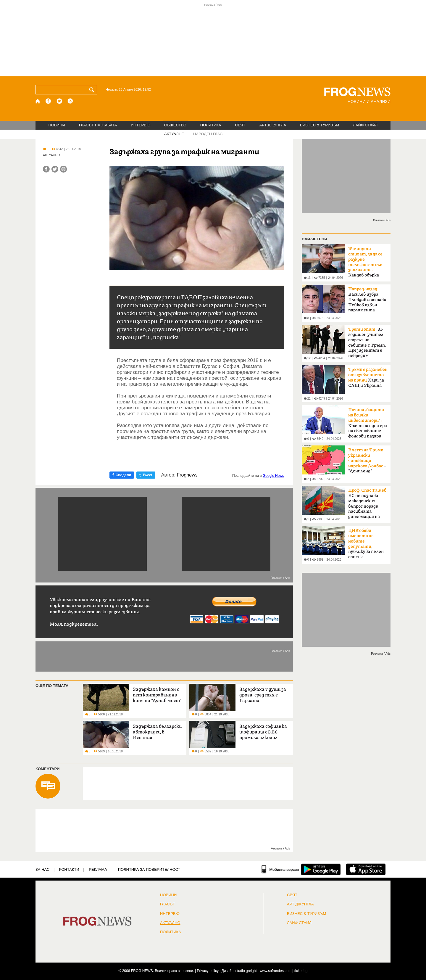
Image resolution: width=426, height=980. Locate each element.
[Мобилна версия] (280, 869)
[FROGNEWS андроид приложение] (321, 869)
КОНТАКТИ (69, 869)
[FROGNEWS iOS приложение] (366, 869)
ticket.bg (301, 971)
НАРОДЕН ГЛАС (208, 134)
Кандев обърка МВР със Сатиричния (365, 264)
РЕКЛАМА (98, 869)
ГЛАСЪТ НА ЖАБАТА (98, 125)
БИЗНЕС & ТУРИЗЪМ (319, 125)
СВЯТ (240, 125)
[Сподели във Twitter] (55, 169)
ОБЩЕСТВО (175, 125)
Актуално (170, 923)
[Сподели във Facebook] (46, 169)
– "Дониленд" (367, 461)
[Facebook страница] (49, 101)
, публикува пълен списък (366, 544)
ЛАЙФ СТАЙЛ (365, 125)
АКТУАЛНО (174, 134)
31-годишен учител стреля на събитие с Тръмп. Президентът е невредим (367, 342)
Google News (273, 476)
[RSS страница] (70, 101)
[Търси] (93, 90)
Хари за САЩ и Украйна (368, 378)
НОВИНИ (57, 125)
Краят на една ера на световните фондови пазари (368, 423)
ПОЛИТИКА (211, 125)
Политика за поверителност (149, 869)
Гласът (167, 904)
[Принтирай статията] (63, 169)
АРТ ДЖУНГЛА (273, 125)
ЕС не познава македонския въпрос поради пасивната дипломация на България (368, 505)
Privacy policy (208, 971)
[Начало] (38, 101)
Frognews (187, 475)
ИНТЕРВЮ (141, 125)
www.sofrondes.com (276, 971)
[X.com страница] (59, 101)
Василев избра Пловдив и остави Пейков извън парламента (367, 300)
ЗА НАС (42, 869)
